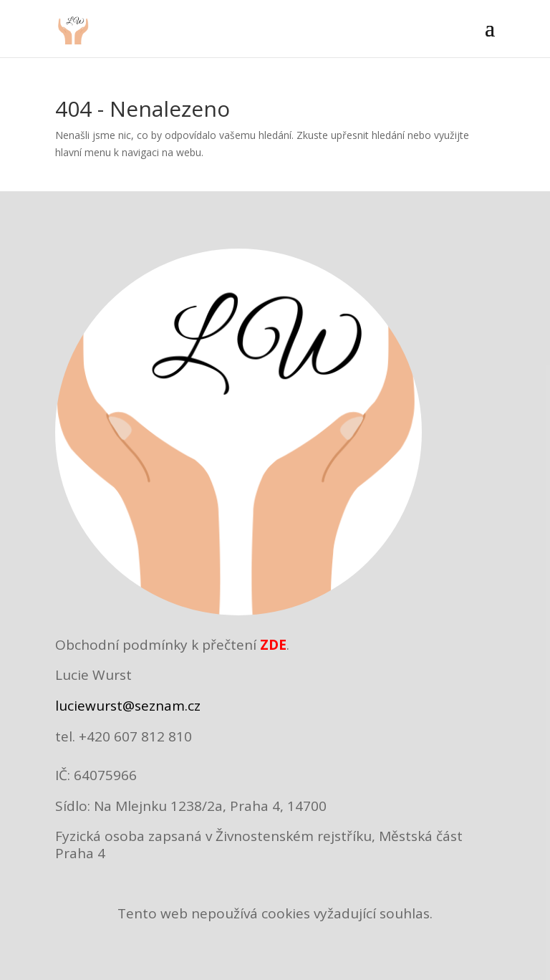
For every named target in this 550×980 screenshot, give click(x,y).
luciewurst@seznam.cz (128, 706)
